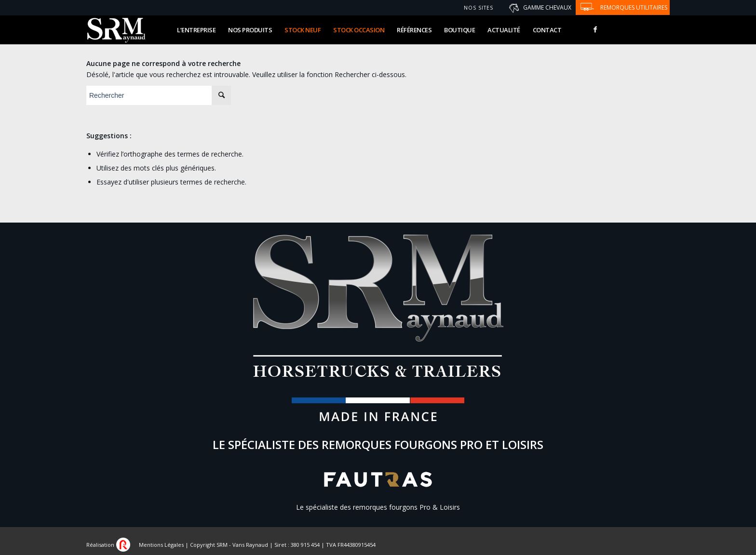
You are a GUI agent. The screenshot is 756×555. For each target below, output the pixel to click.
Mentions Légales (161, 545)
